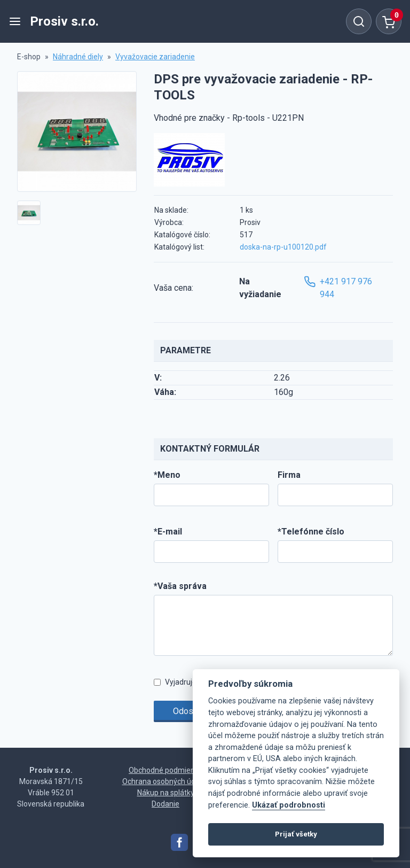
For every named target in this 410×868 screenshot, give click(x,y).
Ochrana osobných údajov (166, 781)
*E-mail (168, 532)
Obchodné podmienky (165, 770)
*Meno (167, 475)
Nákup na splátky (166, 793)
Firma (289, 475)
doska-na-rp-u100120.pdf (283, 247)
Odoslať (188, 711)
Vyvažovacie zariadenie (155, 57)
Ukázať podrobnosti (289, 805)
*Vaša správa (180, 586)
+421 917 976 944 (338, 287)
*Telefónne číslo (311, 532)
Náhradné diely (78, 57)
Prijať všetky (296, 834)
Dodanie (165, 804)
